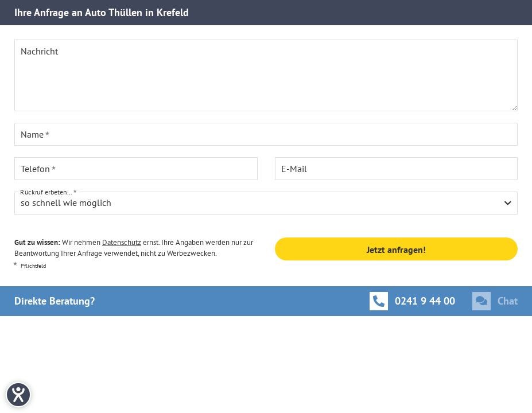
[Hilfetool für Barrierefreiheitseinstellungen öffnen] (18, 395)
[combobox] (266, 203)
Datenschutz (122, 242)
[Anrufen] (412, 301)
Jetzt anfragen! (396, 250)
